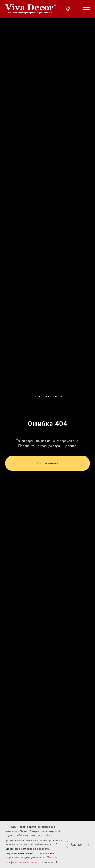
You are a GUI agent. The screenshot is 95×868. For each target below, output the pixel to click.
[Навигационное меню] (86, 9)
